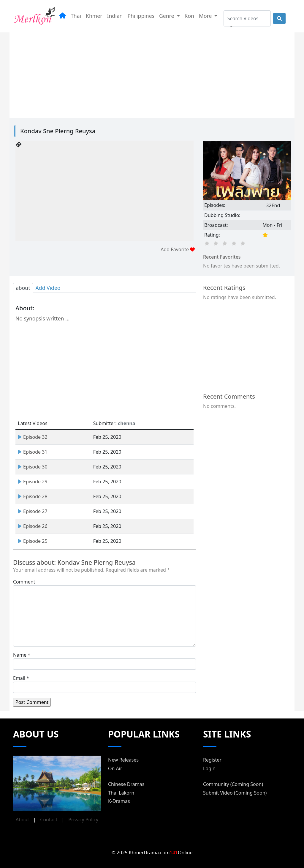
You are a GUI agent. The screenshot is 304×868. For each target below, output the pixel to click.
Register (212, 760)
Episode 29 (33, 482)
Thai (76, 16)
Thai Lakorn (121, 793)
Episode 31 (33, 452)
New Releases (123, 760)
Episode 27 (33, 511)
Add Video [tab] (48, 288)
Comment (24, 582)
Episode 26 (33, 526)
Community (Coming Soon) (233, 784)
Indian (115, 16)
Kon (189, 16)
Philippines (141, 16)
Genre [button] (167, 16)
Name (20, 655)
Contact (49, 820)
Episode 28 (33, 496)
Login (209, 768)
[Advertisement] (152, 74)
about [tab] (23, 288)
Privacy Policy (83, 820)
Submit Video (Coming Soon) (235, 793)
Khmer (94, 16)
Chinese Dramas (126, 784)
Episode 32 (33, 437)
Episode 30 (33, 467)
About (22, 820)
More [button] (206, 16)
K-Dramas (119, 801)
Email (19, 678)
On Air (115, 768)
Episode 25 (33, 541)
